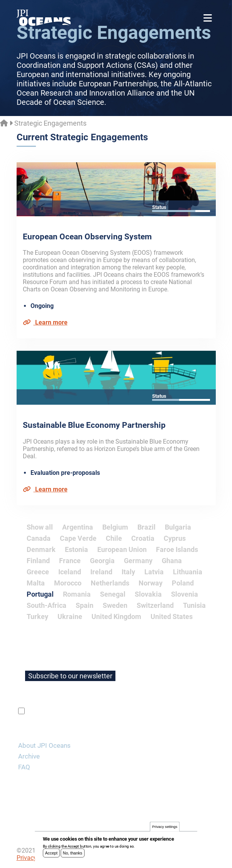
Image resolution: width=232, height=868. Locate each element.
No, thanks (73, 855)
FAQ (24, 767)
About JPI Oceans (44, 745)
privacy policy (118, 711)
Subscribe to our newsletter (70, 676)
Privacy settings (165, 829)
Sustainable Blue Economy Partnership (94, 425)
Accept (51, 855)
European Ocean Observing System (87, 237)
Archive (29, 756)
